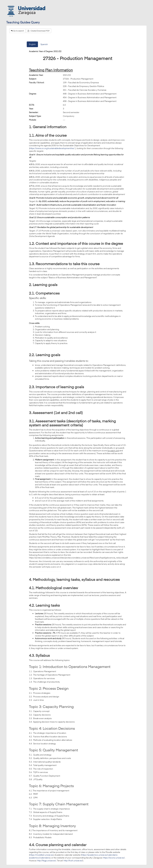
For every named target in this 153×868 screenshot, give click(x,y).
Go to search (17, 31)
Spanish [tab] (44, 44)
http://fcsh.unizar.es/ (73, 861)
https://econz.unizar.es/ (114, 858)
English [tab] (32, 44)
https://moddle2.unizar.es (41, 855)
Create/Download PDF (39, 31)
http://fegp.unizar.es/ (47, 861)
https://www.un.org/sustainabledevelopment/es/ (52, 148)
